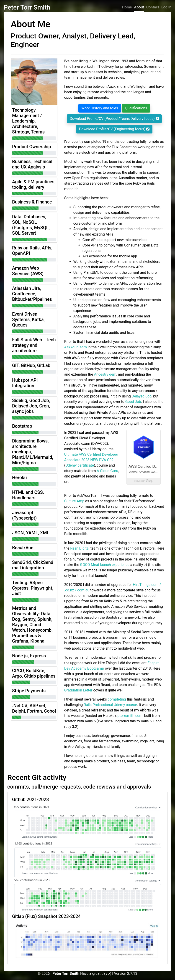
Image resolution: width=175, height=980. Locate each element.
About (139, 7)
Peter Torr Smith (27, 7)
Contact (153, 7)
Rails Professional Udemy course (110, 705)
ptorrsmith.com (130, 716)
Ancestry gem (105, 374)
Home (127, 7)
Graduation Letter (78, 690)
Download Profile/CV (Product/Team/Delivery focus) (114, 119)
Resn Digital (80, 548)
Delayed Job (142, 396)
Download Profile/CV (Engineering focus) (114, 129)
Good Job (133, 402)
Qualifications (136, 108)
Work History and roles (100, 108)
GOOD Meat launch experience (105, 565)
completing (117, 699)
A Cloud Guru (108, 471)
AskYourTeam (76, 347)
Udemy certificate (80, 465)
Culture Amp (74, 501)
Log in (166, 7)
